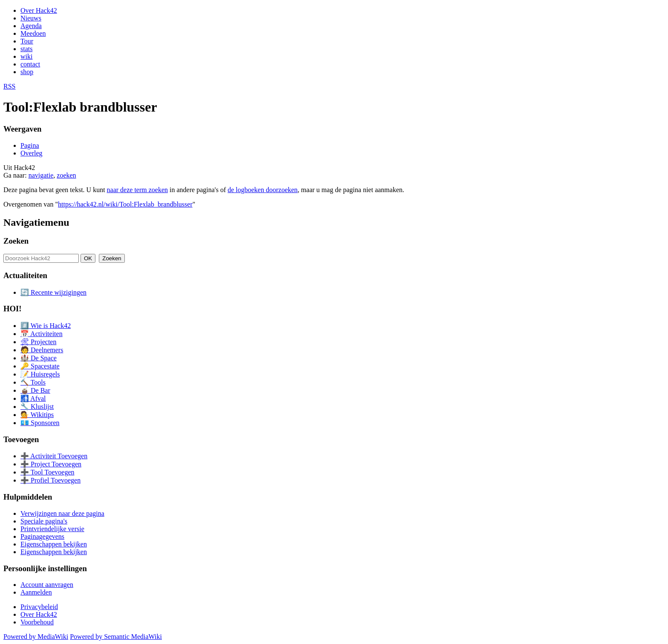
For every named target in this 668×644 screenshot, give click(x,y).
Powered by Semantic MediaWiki (116, 637)
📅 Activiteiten (42, 334)
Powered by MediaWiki (36, 637)
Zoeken (16, 241)
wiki (26, 56)
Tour (27, 41)
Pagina (30, 145)
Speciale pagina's (44, 521)
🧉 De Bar (35, 390)
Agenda (31, 26)
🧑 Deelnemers (42, 350)
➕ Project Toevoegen (51, 464)
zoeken (66, 175)
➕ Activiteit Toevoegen (54, 456)
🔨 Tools (33, 382)
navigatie (41, 175)
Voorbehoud (37, 622)
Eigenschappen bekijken (54, 544)
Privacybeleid (39, 607)
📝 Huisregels (40, 374)
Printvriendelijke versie (52, 529)
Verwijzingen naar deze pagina (62, 513)
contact (30, 64)
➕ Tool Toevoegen (47, 472)
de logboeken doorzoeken (262, 190)
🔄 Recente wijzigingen (53, 292)
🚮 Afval (33, 398)
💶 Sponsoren (40, 423)
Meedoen (33, 33)
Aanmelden (36, 592)
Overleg (32, 153)
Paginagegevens (42, 536)
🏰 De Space (39, 358)
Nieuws (31, 18)
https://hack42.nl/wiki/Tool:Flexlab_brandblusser (125, 204)
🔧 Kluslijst (37, 407)
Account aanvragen (47, 585)
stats (26, 49)
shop (27, 72)
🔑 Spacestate (40, 366)
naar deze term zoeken (137, 190)
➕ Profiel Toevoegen (50, 480)
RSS (9, 86)
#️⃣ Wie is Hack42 (46, 326)
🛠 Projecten (38, 342)
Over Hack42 (39, 10)
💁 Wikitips (37, 415)
